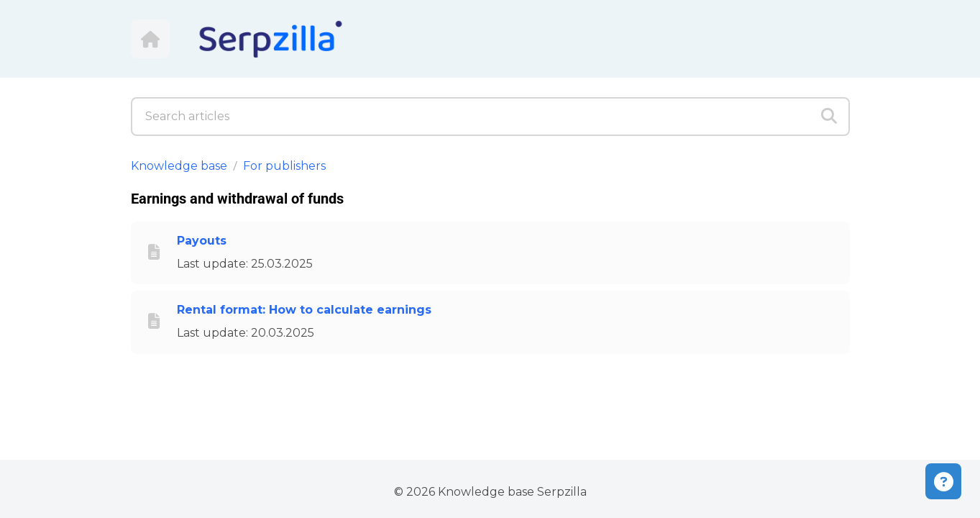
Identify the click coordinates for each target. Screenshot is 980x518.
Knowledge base (179, 166)
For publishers (284, 166)
